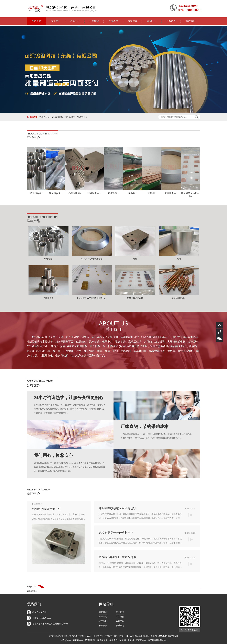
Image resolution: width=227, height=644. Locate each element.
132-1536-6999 (219, 332)
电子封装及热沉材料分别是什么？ (92, 298)
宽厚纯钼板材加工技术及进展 (117, 557)
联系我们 (190, 21)
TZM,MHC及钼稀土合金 (92, 259)
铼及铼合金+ (94, 193)
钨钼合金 (48, 259)
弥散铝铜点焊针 (179, 298)
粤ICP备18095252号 (159, 636)
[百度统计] (173, 636)
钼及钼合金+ (56, 193)
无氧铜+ (152, 193)
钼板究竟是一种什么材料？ (116, 533)
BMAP (130, 636)
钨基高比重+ (75, 193)
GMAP (138, 636)
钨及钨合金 (44, 117)
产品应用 (113, 21)
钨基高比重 (70, 117)
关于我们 (56, 21)
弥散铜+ (133, 193)
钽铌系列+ (113, 193)
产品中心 (75, 21)
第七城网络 (32, 591)
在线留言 (171, 21)
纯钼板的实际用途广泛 (47, 509)
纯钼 (179, 259)
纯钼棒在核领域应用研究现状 (117, 508)
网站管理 (98, 636)
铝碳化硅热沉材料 (135, 298)
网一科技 (119, 636)
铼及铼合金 (82, 117)
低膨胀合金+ (171, 193)
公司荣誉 (133, 21)
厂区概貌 (94, 21)
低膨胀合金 (48, 298)
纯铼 (135, 259)
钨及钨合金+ (36, 193)
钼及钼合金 (57, 117)
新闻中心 (152, 21)
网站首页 (36, 21)
